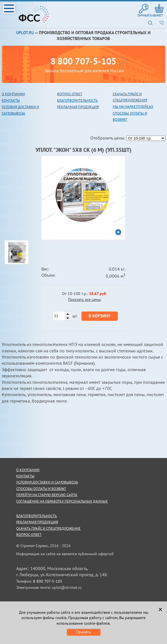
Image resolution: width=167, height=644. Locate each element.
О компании (13, 94)
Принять (83, 632)
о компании (28, 470)
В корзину (100, 316)
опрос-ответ (71, 94)
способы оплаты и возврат (41, 489)
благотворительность (77, 100)
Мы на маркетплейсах (133, 107)
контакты (25, 476)
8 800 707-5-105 (83, 61)
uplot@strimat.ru (67, 587)
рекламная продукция (78, 107)
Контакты (11, 100)
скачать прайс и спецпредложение (48, 528)
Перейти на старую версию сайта (47, 495)
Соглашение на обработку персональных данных (62, 501)
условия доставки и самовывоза (47, 482)
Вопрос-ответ (29, 535)
